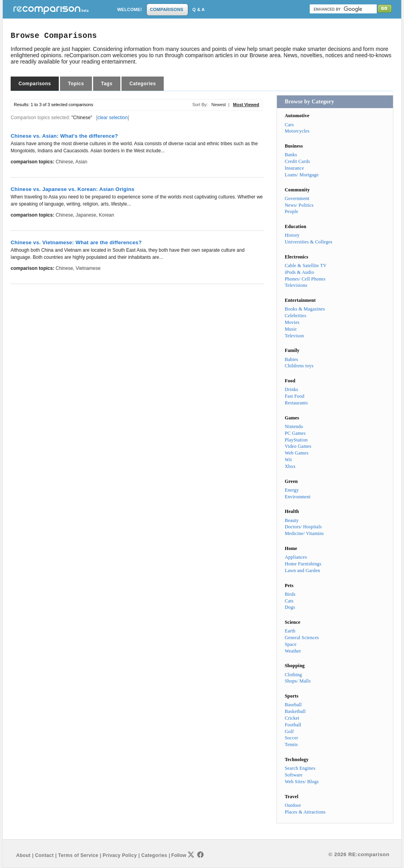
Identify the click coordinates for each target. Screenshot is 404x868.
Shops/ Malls (298, 681)
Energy (292, 490)
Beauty (292, 520)
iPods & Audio (299, 272)
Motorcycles (297, 131)
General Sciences (302, 638)
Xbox (290, 466)
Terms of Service (78, 855)
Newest (219, 105)
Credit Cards (297, 161)
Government (297, 198)
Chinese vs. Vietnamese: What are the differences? (76, 242)
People (292, 211)
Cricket (292, 718)
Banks (291, 155)
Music (291, 329)
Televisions (296, 285)
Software (294, 775)
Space (291, 644)
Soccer (292, 738)
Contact (44, 855)
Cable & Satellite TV (306, 266)
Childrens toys (299, 366)
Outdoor (293, 805)
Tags (107, 84)
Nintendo (294, 427)
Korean (106, 215)
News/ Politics (299, 205)
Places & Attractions (305, 812)
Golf (289, 731)
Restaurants (296, 403)
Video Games (298, 446)
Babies (292, 359)
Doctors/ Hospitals (303, 527)
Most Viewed (246, 105)
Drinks (292, 389)
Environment (298, 497)
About (23, 855)
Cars (289, 125)
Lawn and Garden (303, 571)
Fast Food (295, 396)
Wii (288, 460)
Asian (81, 162)
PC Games (295, 433)
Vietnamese (88, 268)
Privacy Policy (120, 855)
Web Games (297, 453)
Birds (290, 594)
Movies (292, 322)
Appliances (296, 557)
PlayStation (296, 440)
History (292, 235)
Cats (289, 601)
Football (293, 725)
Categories (143, 84)
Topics (76, 84)
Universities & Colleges (309, 242)
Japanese (86, 215)
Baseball (293, 705)
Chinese (64, 162)
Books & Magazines (305, 309)
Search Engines (300, 768)
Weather (293, 651)
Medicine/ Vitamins (304, 533)
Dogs (290, 607)
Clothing (294, 675)
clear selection (113, 118)
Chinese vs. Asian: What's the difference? (64, 136)
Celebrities (296, 316)
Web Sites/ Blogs (302, 782)
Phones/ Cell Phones (305, 279)
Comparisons (35, 84)
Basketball (295, 711)
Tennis (291, 745)
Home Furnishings (303, 564)
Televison (295, 336)
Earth (290, 631)
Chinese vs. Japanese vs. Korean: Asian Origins (73, 189)
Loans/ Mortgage (302, 175)
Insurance (295, 168)
